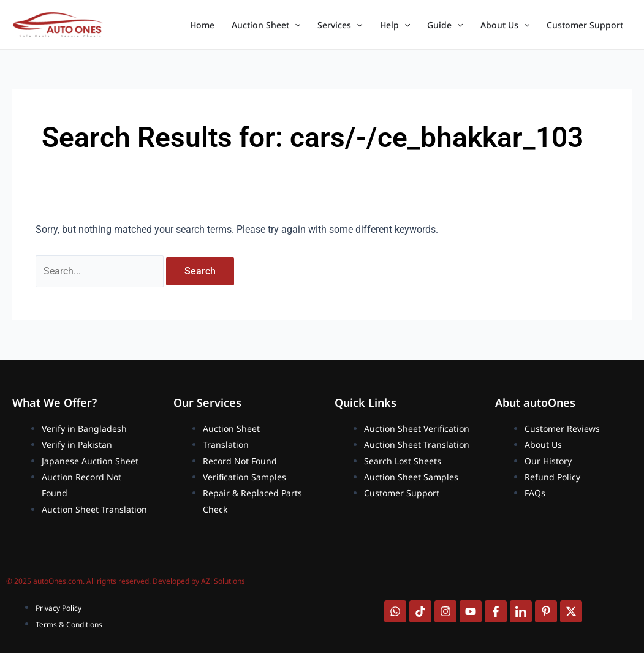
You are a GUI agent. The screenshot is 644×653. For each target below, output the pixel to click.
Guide (445, 25)
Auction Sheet (266, 25)
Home (202, 25)
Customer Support (585, 25)
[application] (295, 25)
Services (340, 25)
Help (395, 25)
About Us (505, 25)
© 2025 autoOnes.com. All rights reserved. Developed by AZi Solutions (126, 581)
